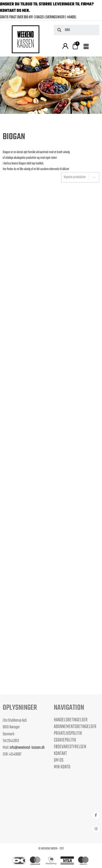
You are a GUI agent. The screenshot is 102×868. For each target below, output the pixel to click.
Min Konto (62, 767)
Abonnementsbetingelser (75, 727)
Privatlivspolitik (68, 733)
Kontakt (60, 754)
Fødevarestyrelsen (70, 747)
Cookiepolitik (65, 740)
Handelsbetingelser (71, 720)
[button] (87, 47)
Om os (59, 760)
